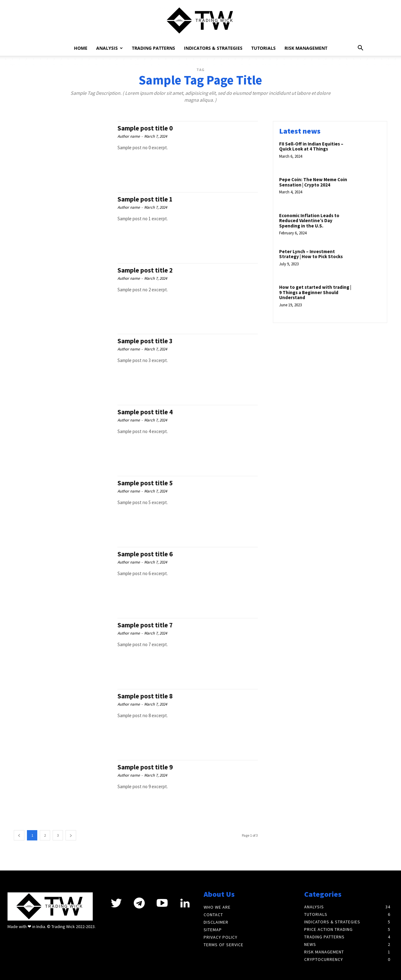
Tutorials (261, 48)
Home (83, 48)
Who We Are (217, 907)
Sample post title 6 (145, 554)
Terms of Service (224, 945)
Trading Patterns (151, 48)
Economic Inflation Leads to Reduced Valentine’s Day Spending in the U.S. (309, 221)
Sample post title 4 (145, 412)
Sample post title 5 (145, 483)
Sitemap (213, 930)
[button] (360, 49)
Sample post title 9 (145, 767)
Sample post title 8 (145, 696)
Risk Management (303, 48)
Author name (129, 136)
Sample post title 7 (145, 625)
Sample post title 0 (145, 128)
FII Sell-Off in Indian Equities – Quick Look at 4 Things (311, 146)
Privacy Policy (221, 937)
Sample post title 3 (145, 341)
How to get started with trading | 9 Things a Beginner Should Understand (315, 292)
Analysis (109, 48)
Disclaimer (216, 922)
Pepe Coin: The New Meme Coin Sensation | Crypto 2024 (313, 182)
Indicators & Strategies (210, 48)
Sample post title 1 (145, 199)
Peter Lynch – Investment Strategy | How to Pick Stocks (311, 254)
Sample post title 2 (145, 270)
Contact (213, 915)
